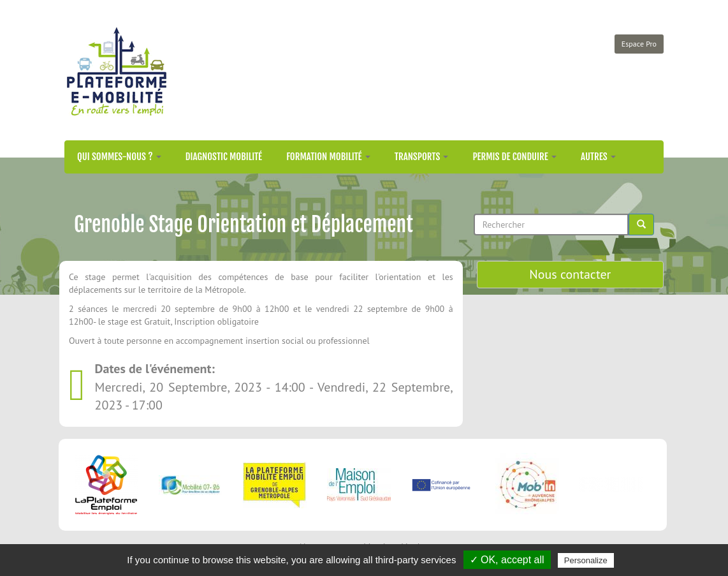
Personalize (586, 560)
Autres (598, 157)
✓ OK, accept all (507, 560)
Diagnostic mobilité (224, 157)
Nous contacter (570, 274)
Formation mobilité (328, 157)
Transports (422, 157)
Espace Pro (639, 44)
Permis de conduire (514, 157)
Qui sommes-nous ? (119, 157)
